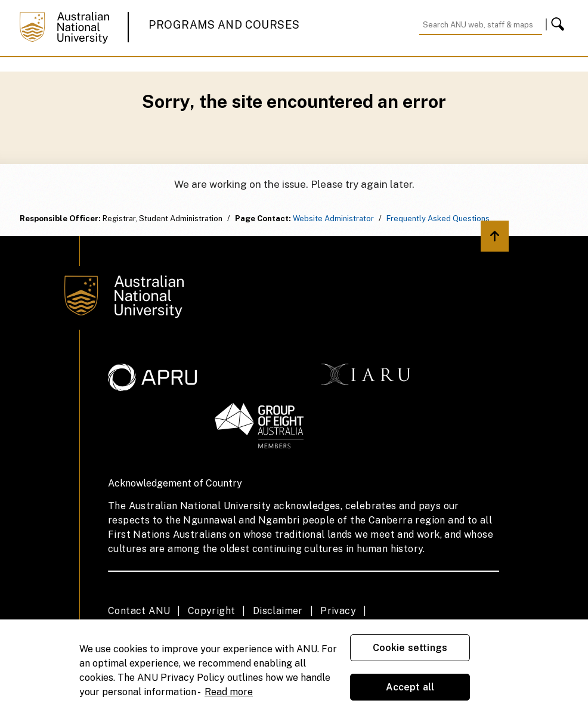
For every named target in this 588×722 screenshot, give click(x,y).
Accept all (410, 687)
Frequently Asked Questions (438, 219)
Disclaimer (278, 611)
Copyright (212, 611)
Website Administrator (333, 219)
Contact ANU (139, 611)
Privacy (338, 611)
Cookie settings (410, 648)
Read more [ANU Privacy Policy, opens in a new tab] (229, 692)
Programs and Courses (224, 25)
